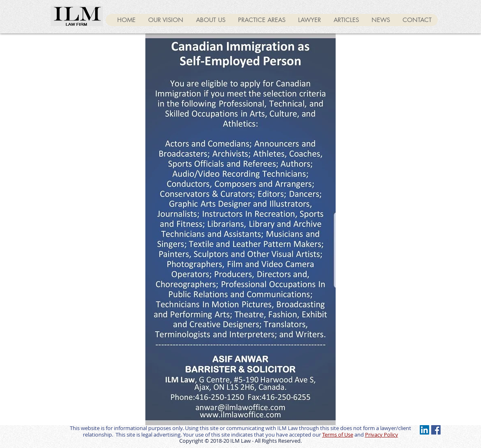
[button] (346, 20)
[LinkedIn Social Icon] (424, 430)
